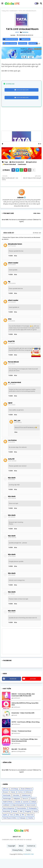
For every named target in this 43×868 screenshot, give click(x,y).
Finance (33, 808)
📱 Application (25, 39)
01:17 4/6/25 (11, 603)
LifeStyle (34, 811)
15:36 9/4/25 (12, 489)
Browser (5, 801)
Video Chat (30, 824)
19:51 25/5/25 (12, 526)
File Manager (7, 808)
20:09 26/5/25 (12, 547)
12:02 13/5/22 (12, 393)
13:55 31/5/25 (12, 584)
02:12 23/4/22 (12, 274)
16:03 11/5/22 (12, 373)
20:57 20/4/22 (12, 255)
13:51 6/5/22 (11, 352)
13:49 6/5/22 (12, 330)
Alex (10, 328)
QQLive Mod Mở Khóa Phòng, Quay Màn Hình (25, 713)
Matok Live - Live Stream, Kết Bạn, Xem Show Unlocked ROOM (25, 749)
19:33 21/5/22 (12, 414)
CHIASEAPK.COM (28, 863)
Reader (15, 821)
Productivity (7, 821)
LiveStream (14, 11)
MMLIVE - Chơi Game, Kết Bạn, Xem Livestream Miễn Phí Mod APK (23, 704)
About (21, 855)
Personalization (22, 817)
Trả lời (11, 265)
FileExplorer (17, 808)
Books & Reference (27, 798)
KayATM (11, 351)
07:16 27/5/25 (12, 566)
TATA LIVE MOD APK (23, 90)
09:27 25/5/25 (12, 508)
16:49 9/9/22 (12, 451)
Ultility (17, 824)
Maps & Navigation (18, 814)
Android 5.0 (33, 43)
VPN (23, 824)
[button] (41, 3)
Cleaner (13, 801)
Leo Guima (12, 450)
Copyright (12, 855)
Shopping (28, 821)
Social (36, 821)
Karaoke (18, 811)
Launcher (26, 811)
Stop (41, 153)
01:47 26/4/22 (12, 311)
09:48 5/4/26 (12, 622)
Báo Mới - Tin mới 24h (19, 758)
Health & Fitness (8, 811)
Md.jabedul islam (15, 253)
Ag (9, 291)
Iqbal (10, 412)
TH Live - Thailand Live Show (21, 740)
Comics (20, 801)
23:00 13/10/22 (12, 470)
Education (16, 805)
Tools (11, 824)
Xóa (15, 265)
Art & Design (15, 798)
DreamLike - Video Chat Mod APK (23, 722)
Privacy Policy (17, 859)
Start (39, 153)
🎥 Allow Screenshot (10, 39)
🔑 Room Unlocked (10, 43)
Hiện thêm (37, 223)
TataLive (25, 32)
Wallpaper (22, 827)
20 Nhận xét (37, 242)
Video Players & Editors (10, 827)
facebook (13, 688)
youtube (33, 688)
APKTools (6, 798)
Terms (28, 859)
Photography (33, 817)
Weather (31, 827)
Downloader (7, 805)
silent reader (13, 272)
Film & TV (25, 808)
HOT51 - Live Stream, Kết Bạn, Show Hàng (26, 731)
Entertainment (26, 805)
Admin (20, 207)
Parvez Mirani (13, 371)
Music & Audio (31, 814)
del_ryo (17, 430)
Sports (5, 824)
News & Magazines (9, 817)
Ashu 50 (11, 468)
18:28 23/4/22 (12, 293)
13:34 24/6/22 (18, 432)
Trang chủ (5, 11)
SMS (21, 821)
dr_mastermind (14, 392)
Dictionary (29, 801)
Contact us (31, 855)
